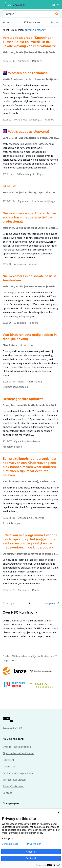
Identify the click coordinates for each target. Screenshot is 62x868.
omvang (29, 30)
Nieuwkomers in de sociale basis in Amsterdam (29, 278)
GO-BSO (10, 186)
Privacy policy (34, 844)
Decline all (31, 858)
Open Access (10, 766)
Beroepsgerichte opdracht (23, 399)
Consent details (10, 844)
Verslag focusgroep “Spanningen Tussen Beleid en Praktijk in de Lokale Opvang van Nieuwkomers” (29, 42)
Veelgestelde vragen (14, 780)
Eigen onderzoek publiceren (18, 753)
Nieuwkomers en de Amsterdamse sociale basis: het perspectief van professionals (29, 217)
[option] (31, 679)
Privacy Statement (13, 786)
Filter (6, 22)
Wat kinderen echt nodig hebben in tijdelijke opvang (30, 337)
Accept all (31, 852)
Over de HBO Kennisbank (17, 747)
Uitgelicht (8, 760)
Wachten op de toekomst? (28, 73)
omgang (40, 30)
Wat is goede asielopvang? (29, 132)
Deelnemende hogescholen (18, 773)
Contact (7, 793)
